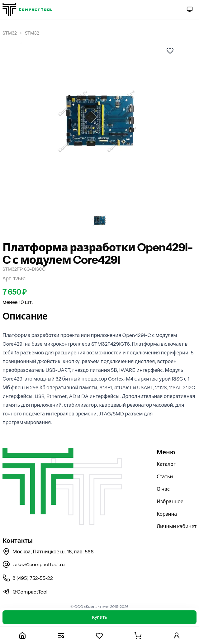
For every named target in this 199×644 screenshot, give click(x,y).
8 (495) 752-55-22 (28, 578)
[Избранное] (100, 635)
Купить (99, 617)
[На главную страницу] (27, 9)
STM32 (10, 33)
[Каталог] (61, 635)
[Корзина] (138, 635)
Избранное (170, 501)
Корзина (167, 514)
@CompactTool (25, 592)
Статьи (165, 476)
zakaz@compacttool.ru (34, 564)
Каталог (166, 464)
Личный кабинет (177, 526)
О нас (163, 489)
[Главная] (22, 635)
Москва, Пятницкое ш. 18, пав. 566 (48, 552)
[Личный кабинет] (177, 635)
